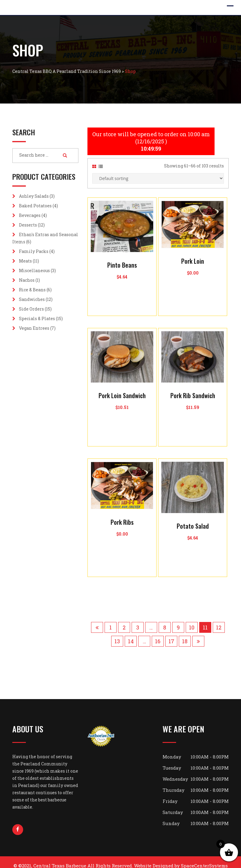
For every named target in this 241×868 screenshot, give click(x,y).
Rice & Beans (32, 290)
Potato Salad (193, 519)
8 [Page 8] (165, 620)
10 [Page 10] (192, 620)
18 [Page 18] (185, 634)
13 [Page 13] (117, 634)
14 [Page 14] (131, 634)
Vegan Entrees (34, 328)
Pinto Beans (122, 258)
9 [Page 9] (178, 620)
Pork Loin (193, 254)
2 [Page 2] (124, 620)
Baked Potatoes (35, 206)
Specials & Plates (37, 318)
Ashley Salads (34, 196)
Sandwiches (32, 299)
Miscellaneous (34, 270)
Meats (25, 261)
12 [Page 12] (219, 620)
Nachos (27, 280)
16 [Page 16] (158, 634)
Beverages (30, 215)
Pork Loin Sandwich (122, 388)
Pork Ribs (122, 515)
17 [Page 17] (171, 634)
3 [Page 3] (138, 620)
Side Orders (31, 309)
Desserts (28, 225)
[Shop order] (158, 171)
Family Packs (34, 251)
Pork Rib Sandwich (193, 388)
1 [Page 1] (111, 620)
